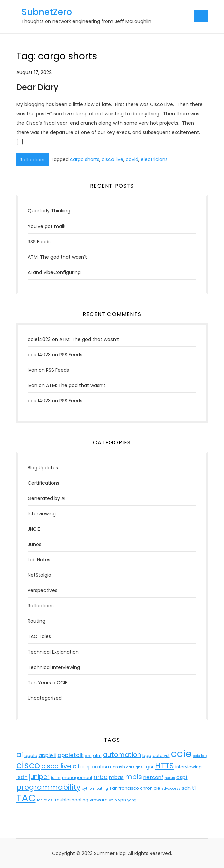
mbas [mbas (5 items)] (116, 777)
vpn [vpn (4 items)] (122, 800)
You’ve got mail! (47, 226)
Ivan (33, 370)
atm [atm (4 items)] (97, 755)
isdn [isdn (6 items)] (22, 777)
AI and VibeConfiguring (54, 272)
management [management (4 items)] (77, 777)
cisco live (113, 159)
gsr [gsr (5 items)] (150, 766)
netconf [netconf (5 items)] (153, 777)
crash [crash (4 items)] (119, 767)
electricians (154, 159)
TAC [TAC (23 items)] (26, 798)
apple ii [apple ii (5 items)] (48, 755)
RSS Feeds (39, 242)
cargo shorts (85, 159)
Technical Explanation (53, 652)
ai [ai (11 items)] (20, 754)
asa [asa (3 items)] (88, 756)
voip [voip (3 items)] (113, 800)
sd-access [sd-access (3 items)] (171, 788)
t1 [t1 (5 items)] (194, 788)
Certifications (44, 483)
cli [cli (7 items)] (76, 766)
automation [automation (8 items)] (122, 755)
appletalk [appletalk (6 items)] (71, 755)
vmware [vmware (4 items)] (99, 800)
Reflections (33, 160)
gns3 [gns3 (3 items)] (140, 767)
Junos (35, 544)
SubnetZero (47, 12)
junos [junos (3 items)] (56, 778)
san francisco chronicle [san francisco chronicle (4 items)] (135, 788)
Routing (37, 621)
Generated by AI (47, 498)
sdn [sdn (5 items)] (186, 788)
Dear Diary (37, 87)
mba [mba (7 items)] (101, 777)
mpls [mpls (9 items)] (133, 777)
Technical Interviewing (54, 667)
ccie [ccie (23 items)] (181, 753)
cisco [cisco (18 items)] (28, 765)
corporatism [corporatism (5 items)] (96, 766)
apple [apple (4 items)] (31, 755)
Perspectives (43, 590)
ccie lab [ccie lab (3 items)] (200, 756)
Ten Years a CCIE (48, 683)
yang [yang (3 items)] (132, 800)
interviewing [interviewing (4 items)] (188, 767)
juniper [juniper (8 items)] (39, 777)
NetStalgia (40, 575)
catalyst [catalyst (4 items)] (161, 755)
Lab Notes (39, 560)
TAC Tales (39, 636)
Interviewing (42, 514)
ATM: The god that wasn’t (57, 257)
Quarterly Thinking (49, 211)
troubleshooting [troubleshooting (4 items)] (71, 800)
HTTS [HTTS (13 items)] (164, 765)
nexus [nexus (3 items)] (170, 778)
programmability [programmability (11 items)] (48, 787)
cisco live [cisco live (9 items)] (56, 766)
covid (132, 159)
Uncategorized (45, 698)
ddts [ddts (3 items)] (130, 767)
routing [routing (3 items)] (102, 788)
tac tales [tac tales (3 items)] (45, 800)
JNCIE (34, 529)
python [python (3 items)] (88, 788)
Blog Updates (43, 468)
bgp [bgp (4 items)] (147, 755)
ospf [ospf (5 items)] (182, 777)
